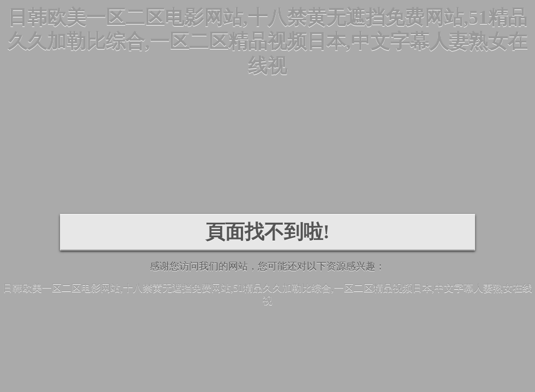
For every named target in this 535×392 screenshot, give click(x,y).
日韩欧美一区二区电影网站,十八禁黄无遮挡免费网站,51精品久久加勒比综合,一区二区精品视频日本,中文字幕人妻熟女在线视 (267, 42)
